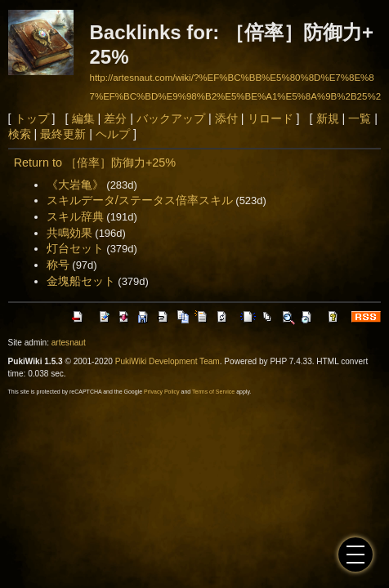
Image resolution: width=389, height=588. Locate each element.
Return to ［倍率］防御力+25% (95, 163)
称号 (58, 265)
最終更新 (63, 134)
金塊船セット (81, 281)
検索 (20, 134)
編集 (83, 118)
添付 (226, 118)
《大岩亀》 (75, 185)
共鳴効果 (69, 233)
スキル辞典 (75, 216)
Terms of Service (213, 392)
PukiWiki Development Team (168, 361)
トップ (32, 118)
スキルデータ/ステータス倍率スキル (140, 200)
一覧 (360, 118)
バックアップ (171, 118)
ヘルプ (113, 134)
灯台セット (75, 248)
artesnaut (69, 343)
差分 (115, 118)
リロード (271, 118)
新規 (328, 118)
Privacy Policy (162, 392)
